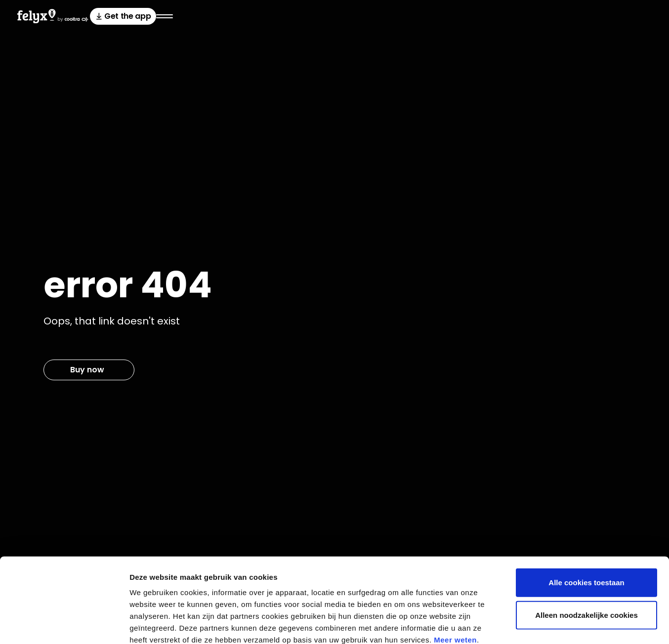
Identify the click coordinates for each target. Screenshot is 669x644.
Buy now (87, 370)
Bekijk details (534, 624)
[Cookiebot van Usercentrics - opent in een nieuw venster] (64, 625)
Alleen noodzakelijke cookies (586, 560)
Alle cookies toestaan (586, 527)
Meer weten (455, 584)
